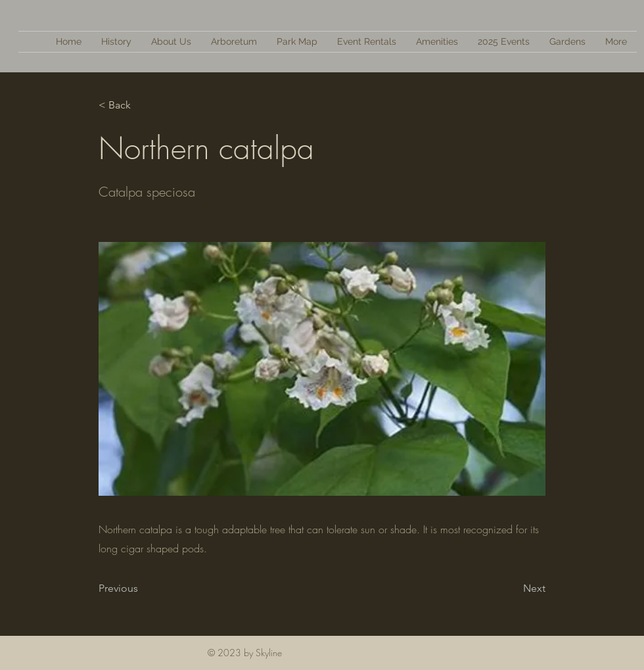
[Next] (513, 588)
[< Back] (142, 105)
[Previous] (142, 588)
